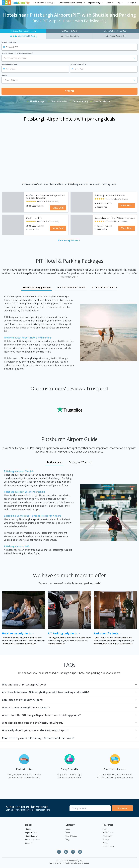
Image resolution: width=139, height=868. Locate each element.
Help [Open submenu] (120, 3)
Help (105, 829)
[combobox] (69, 80)
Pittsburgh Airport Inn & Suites (110, 195)
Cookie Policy (108, 847)
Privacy (106, 840)
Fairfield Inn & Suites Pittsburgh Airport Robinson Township (46, 197)
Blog (67, 840)
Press (68, 833)
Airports (28, 829)
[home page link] (16, 3)
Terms (105, 843)
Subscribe (122, 808)
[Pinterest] (80, 852)
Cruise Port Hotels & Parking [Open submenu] (72, 3)
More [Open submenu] (110, 3)
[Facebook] (59, 852)
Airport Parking (31, 836)
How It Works (71, 836)
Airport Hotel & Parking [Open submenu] (45, 3)
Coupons (29, 843)
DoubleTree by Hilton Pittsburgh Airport (115, 218)
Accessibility (108, 836)
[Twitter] (66, 852)
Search (69, 91)
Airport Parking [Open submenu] (96, 3)
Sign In (132, 3)
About (68, 829)
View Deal (58, 208)
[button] (45, 3)
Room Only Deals (32, 840)
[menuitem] (45, 3)
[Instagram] (73, 852)
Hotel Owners (108, 833)
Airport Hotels (31, 833)
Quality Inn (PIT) (34, 218)
